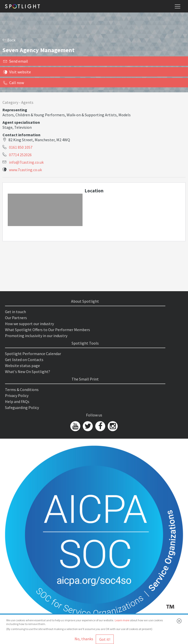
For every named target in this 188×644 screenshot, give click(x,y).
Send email (16, 61)
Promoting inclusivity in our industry (36, 336)
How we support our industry (29, 324)
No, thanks (84, 639)
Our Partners (16, 318)
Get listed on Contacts (24, 360)
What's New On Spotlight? (28, 372)
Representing (15, 110)
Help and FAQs (17, 401)
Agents (27, 102)
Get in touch (15, 312)
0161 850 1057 (21, 147)
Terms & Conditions (22, 389)
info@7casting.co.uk (26, 162)
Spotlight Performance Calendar (33, 354)
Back (9, 40)
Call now (14, 83)
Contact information (21, 135)
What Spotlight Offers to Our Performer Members (47, 330)
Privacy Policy (17, 395)
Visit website (17, 72)
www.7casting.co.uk (25, 170)
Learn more (122, 620)
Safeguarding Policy (22, 407)
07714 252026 (20, 155)
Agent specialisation (21, 122)
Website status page (22, 366)
